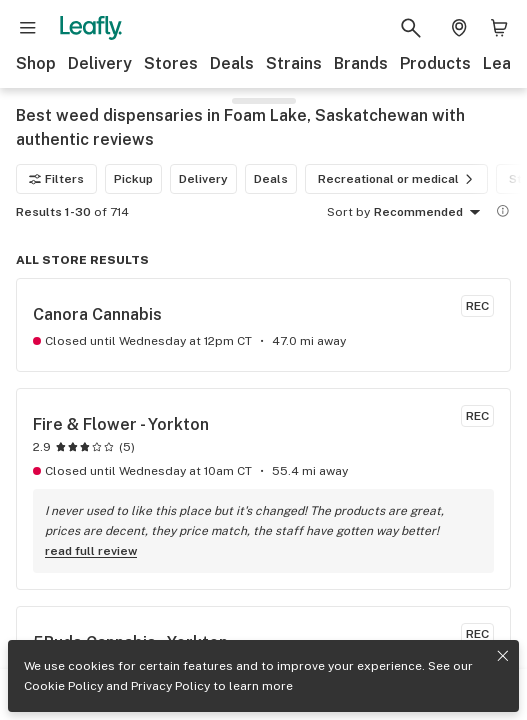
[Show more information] (503, 211)
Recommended (430, 213)
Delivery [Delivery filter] (203, 179)
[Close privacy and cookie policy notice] (503, 656)
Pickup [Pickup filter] (133, 179)
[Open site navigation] (28, 28)
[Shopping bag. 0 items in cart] (499, 28)
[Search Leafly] (411, 28)
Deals (232, 63)
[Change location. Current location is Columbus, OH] (459, 28)
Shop (36, 63)
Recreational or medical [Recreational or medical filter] (398, 179)
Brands (361, 63)
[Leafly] (91, 28)
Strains (294, 63)
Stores (171, 63)
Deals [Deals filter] (271, 179)
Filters (56, 179)
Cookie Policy (63, 686)
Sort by (348, 212)
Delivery (100, 63)
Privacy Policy (170, 686)
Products (435, 63)
